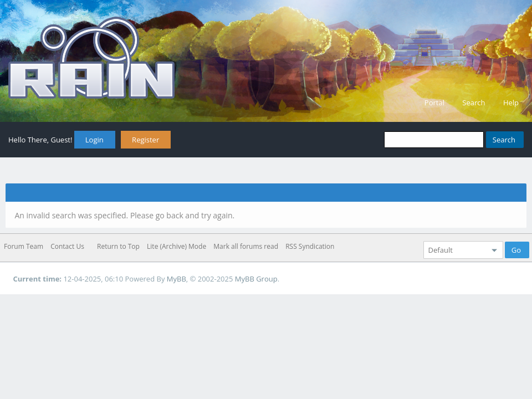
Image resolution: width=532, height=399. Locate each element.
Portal (434, 103)
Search (474, 103)
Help (511, 103)
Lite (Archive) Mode (177, 246)
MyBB (177, 279)
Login (94, 140)
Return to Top (118, 246)
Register (145, 140)
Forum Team (24, 246)
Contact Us (67, 246)
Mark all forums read (246, 246)
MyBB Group (256, 279)
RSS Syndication (310, 246)
